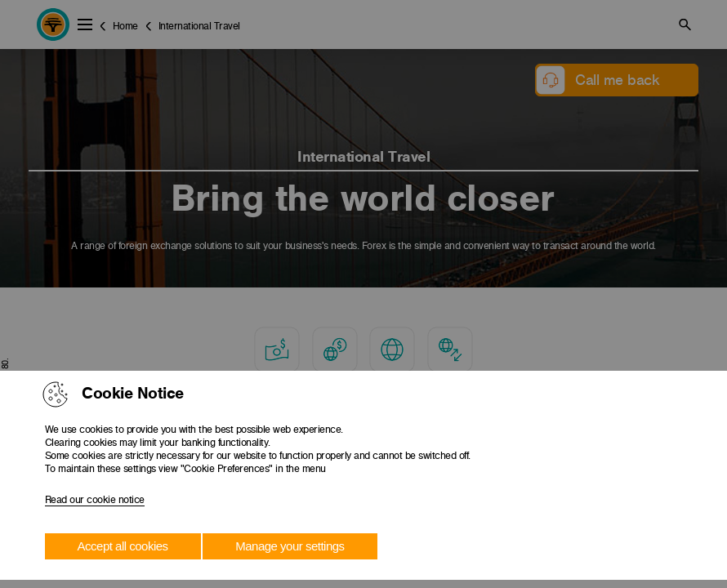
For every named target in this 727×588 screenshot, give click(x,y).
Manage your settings (290, 546)
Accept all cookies (123, 546)
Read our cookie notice (95, 500)
